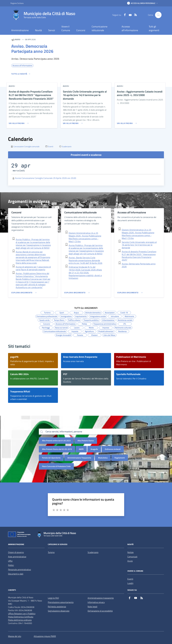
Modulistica (103, 458)
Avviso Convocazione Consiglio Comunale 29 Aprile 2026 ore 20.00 (46, 178)
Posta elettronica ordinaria (20, 620)
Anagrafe (94, 449)
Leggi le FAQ (53, 598)
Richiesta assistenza (57, 607)
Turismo (51, 552)
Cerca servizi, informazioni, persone (64, 432)
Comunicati (132, 557)
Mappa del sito (15, 636)
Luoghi (130, 583)
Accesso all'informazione (130, 28)
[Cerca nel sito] (158, 15)
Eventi (130, 579)
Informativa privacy (96, 602)
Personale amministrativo (19, 569)
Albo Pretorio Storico (86, 441)
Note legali (92, 607)
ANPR (81, 449)
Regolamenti (120, 458)
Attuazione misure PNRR (45, 636)
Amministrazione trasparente (101, 598)
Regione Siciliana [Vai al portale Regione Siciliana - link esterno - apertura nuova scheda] (17, 3)
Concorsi (81, 30)
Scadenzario (93, 552)
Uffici (10, 561)
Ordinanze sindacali (113, 449)
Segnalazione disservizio (59, 611)
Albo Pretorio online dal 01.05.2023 (56, 441)
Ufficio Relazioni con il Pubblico (22, 614)
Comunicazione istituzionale (100, 28)
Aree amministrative (17, 557)
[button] (143, 3)
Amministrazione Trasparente (79, 458)
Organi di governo (16, 552)
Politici (11, 565)
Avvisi (130, 561)
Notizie (130, 552)
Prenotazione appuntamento (61, 602)
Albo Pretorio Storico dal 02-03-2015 (57, 449)
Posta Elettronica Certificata (21, 617)
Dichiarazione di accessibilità (100, 611)
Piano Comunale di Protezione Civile (56, 466)
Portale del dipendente (51, 458)
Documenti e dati (16, 574)
